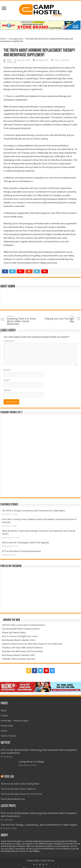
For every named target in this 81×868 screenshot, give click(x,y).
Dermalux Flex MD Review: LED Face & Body (22, 651)
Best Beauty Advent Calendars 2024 (18, 640)
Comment (9, 341)
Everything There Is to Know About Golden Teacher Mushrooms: (24, 320)
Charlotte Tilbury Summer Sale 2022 (19, 659)
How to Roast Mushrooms (13, 799)
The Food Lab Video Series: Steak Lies (18, 789)
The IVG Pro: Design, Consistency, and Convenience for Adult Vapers (34, 511)
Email (7, 380)
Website (7, 390)
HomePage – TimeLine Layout (15, 721)
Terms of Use (48, 861)
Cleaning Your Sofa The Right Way (57, 319)
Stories (4, 731)
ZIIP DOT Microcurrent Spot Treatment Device (24, 625)
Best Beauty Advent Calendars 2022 (18, 655)
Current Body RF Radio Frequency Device (21, 629)
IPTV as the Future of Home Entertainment (21, 551)
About (4, 710)
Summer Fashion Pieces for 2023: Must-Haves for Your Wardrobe (32, 644)
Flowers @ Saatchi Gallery (14, 633)
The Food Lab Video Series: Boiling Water (20, 784)
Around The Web (12, 620)
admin (9, 60)
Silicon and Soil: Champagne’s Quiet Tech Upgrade (26, 543)
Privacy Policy (7, 726)
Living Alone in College (31, 762)
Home (3, 39)
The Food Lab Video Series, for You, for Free (21, 794)
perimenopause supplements (29, 89)
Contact (4, 716)
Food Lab (9, 777)
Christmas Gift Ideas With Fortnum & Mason (22, 648)
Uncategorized (16, 39)
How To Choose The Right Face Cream (20, 636)
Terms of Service (9, 736)
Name (7, 370)
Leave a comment (62, 60)
